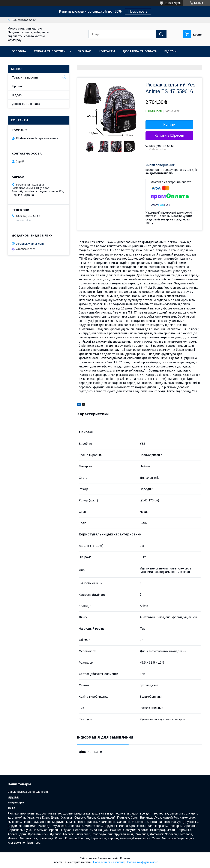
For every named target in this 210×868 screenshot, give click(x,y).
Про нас (84, 51)
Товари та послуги (25, 77)
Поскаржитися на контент (109, 862)
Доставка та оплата (140, 51)
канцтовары (16, 802)
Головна (19, 51)
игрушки (13, 797)
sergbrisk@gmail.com (30, 243)
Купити (169, 125)
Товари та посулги (50, 51)
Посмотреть (138, 11)
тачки (11, 808)
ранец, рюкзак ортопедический (28, 792)
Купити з (169, 136)
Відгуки (170, 51)
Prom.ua (125, 858)
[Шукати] (161, 34)
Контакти (107, 51)
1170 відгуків (173, 3)
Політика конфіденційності (142, 862)
